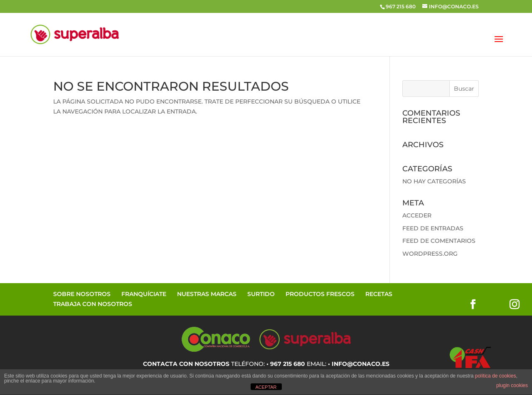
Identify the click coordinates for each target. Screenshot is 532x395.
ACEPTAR (266, 387)
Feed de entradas (433, 228)
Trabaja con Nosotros (93, 304)
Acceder (417, 215)
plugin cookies (512, 385)
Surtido (261, 294)
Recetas (379, 294)
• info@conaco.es (359, 364)
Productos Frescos (320, 294)
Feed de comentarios (439, 241)
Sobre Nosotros (82, 294)
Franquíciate (144, 294)
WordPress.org (430, 254)
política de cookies (496, 376)
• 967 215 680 (286, 364)
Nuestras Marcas (207, 294)
